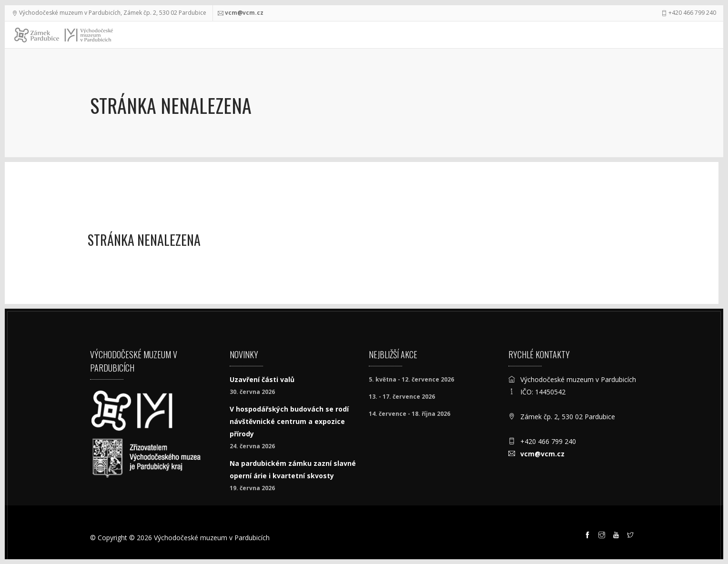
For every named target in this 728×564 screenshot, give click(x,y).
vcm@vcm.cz (244, 13)
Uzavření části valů (262, 379)
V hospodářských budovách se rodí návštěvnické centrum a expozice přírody (289, 421)
